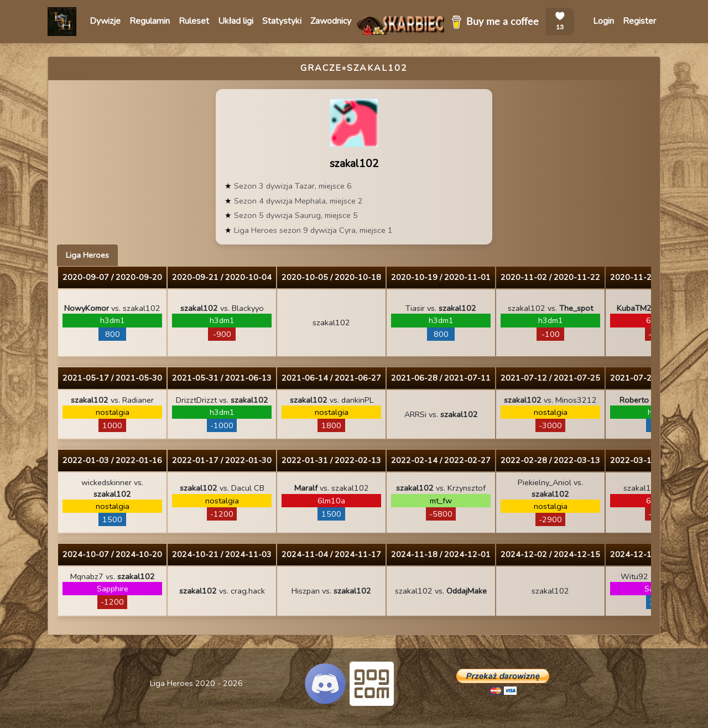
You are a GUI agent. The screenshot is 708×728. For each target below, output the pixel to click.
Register (639, 21)
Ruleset (194, 21)
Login (603, 21)
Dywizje (105, 21)
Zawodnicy (331, 21)
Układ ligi (236, 21)
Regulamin (150, 21)
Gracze (321, 68)
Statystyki (282, 21)
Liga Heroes (87, 255)
